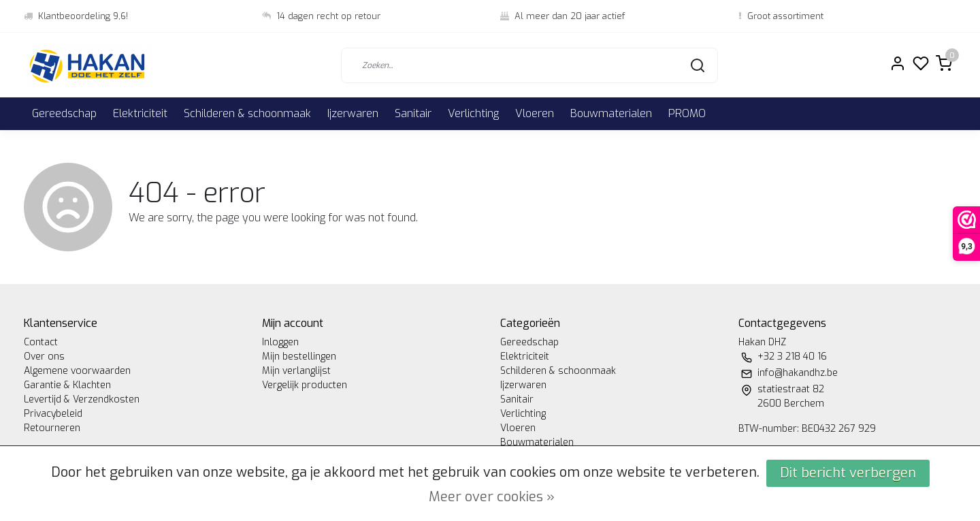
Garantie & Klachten (67, 385)
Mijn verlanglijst (296, 371)
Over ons (44, 357)
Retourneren (52, 428)
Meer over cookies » (492, 497)
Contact (41, 342)
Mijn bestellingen (299, 357)
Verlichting (473, 113)
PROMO (687, 113)
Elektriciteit (140, 113)
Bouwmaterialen (611, 113)
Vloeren (535, 113)
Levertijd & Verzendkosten (82, 399)
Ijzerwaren (353, 113)
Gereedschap (64, 113)
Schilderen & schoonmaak (247, 113)
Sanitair (413, 113)
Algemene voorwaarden (77, 371)
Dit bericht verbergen (848, 473)
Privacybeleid (53, 414)
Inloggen (280, 342)
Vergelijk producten (305, 385)
